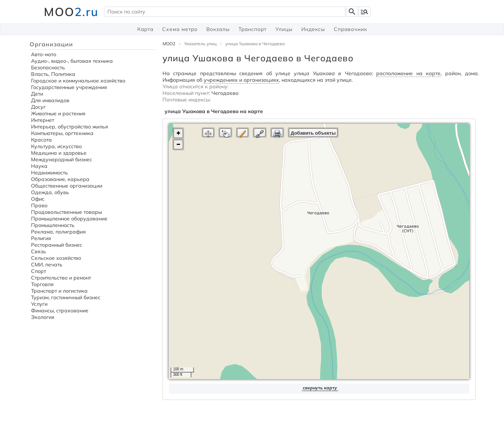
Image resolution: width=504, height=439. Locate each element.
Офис (38, 199)
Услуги (39, 304)
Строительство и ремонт (61, 278)
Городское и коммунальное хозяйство (78, 81)
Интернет (43, 120)
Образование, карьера (60, 179)
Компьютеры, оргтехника (62, 133)
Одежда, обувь (50, 192)
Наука (39, 166)
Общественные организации (67, 186)
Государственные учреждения (69, 87)
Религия (41, 238)
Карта (145, 29)
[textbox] (225, 12)
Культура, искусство (56, 146)
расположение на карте (408, 73)
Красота (41, 140)
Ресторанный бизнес (57, 245)
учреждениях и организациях (241, 80)
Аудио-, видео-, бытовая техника (72, 61)
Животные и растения (58, 113)
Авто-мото (44, 54)
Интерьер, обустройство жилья (70, 127)
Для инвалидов (50, 100)
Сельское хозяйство (56, 258)
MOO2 (169, 44)
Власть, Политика (53, 74)
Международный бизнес (62, 159)
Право (39, 205)
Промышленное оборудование (69, 219)
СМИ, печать (47, 265)
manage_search (364, 12)
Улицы (284, 29)
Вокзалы (218, 29)
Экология (43, 317)
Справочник (350, 29)
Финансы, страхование (60, 311)
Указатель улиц (200, 44)
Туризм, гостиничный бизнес (66, 297)
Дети (37, 94)
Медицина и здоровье (59, 153)
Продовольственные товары (66, 212)
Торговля (42, 284)
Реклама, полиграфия (58, 232)
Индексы (313, 29)
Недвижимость (49, 173)
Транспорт (253, 29)
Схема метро (180, 29)
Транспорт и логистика (59, 291)
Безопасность (48, 68)
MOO (71, 12)
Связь (39, 251)
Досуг (38, 107)
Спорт (39, 271)
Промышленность (53, 225)
